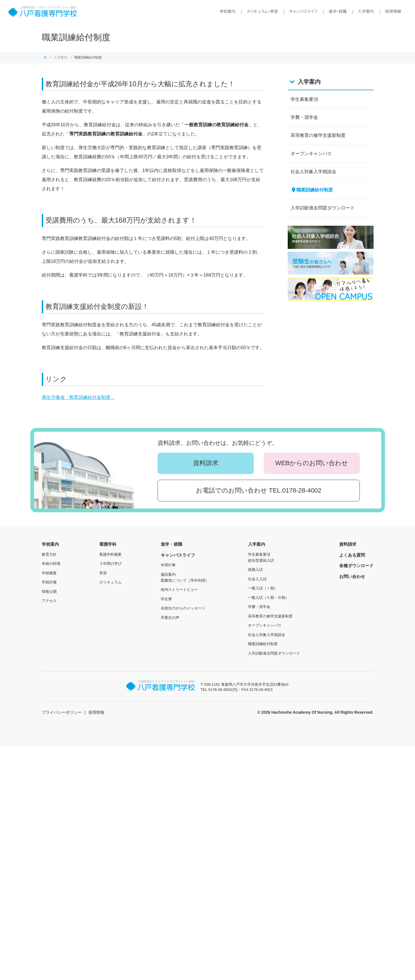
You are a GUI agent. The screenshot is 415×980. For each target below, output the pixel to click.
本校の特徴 (51, 564)
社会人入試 (257, 579)
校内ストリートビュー (179, 590)
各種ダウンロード (356, 566)
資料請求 (206, 463)
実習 (103, 573)
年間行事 (168, 565)
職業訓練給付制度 (315, 190)
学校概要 (49, 573)
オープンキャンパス (311, 154)
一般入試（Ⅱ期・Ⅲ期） (268, 598)
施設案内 (168, 574)
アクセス (49, 601)
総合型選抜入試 (261, 560)
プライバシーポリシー (62, 712)
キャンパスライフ (303, 11)
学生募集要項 (304, 99)
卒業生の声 (170, 618)
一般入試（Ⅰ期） (263, 588)
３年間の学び (110, 564)
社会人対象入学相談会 (313, 172)
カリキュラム (110, 582)
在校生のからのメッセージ (183, 608)
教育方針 (49, 554)
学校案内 (227, 11)
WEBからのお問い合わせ (312, 463)
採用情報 (393, 11)
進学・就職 (338, 11)
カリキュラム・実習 (262, 11)
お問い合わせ (352, 576)
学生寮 (166, 599)
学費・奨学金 (304, 117)
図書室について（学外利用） (185, 580)
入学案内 (366, 11)
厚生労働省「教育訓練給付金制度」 (78, 397)
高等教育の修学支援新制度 (318, 135)
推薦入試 (255, 570)
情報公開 (49, 592)
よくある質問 (352, 555)
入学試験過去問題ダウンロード (323, 208)
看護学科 (108, 544)
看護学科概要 (110, 554)
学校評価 (49, 582)
